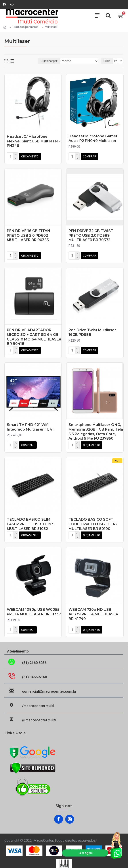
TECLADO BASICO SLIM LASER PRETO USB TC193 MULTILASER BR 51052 (30, 521)
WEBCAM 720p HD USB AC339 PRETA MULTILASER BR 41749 (93, 611)
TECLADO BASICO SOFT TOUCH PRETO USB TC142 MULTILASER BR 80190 (93, 521)
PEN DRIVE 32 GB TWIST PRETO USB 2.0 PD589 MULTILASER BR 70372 (91, 235)
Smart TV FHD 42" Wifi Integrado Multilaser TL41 (30, 425)
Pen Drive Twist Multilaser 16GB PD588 (92, 331)
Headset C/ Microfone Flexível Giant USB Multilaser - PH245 (34, 141)
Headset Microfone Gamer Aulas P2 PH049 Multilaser (93, 138)
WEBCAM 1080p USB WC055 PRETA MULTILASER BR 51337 (34, 608)
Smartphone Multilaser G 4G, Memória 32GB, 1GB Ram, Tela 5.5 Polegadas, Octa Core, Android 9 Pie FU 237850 (96, 429)
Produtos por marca (26, 27)
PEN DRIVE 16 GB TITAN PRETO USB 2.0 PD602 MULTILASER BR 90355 (29, 235)
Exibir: (107, 61)
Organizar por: (49, 61)
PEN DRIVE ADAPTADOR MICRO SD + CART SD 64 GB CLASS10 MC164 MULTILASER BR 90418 (34, 335)
